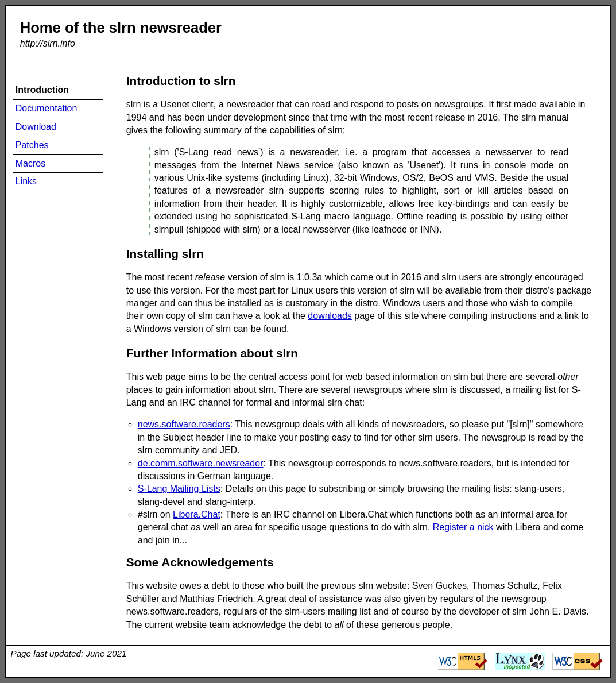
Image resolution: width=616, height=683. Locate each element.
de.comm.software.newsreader (201, 463)
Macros (30, 163)
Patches (32, 145)
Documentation (47, 108)
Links (26, 181)
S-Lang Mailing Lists (179, 489)
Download (36, 127)
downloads (330, 316)
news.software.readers (184, 424)
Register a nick (463, 527)
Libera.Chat (197, 514)
